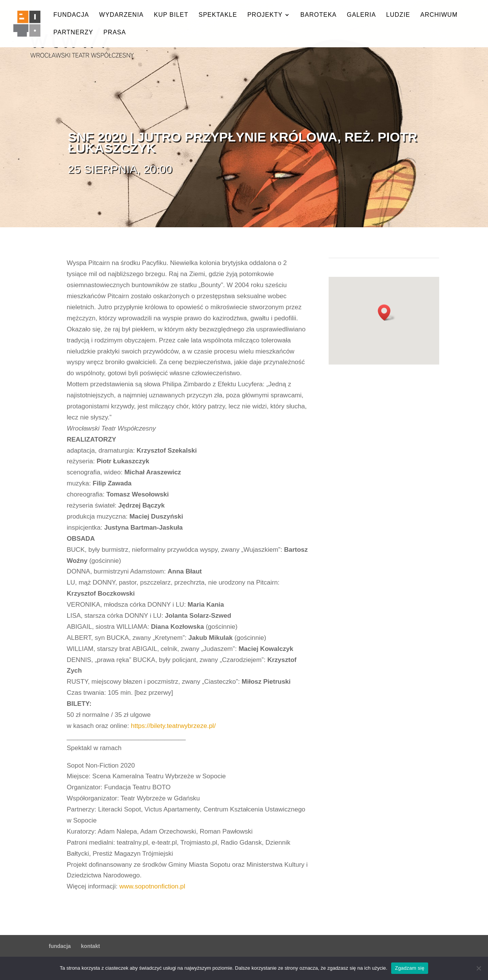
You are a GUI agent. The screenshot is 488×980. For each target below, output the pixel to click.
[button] (387, 312)
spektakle (218, 15)
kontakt (90, 946)
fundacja (71, 15)
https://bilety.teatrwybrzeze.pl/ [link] (173, 726)
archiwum (439, 15)
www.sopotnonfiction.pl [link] (152, 886)
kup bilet (171, 15)
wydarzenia (121, 15)
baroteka (319, 15)
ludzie (398, 15)
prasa (115, 33)
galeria (361, 15)
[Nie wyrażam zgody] (478, 968)
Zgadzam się (410, 968)
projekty (265, 15)
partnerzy (73, 33)
